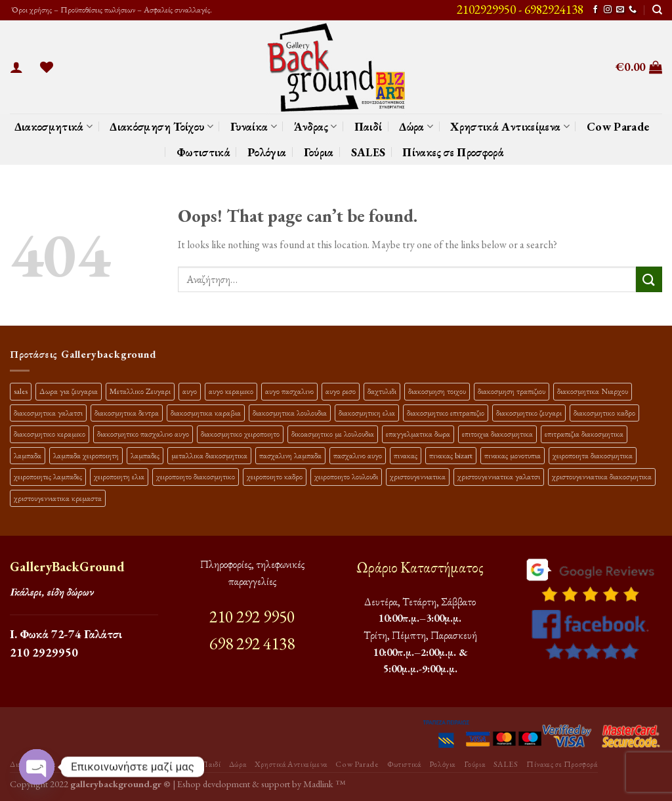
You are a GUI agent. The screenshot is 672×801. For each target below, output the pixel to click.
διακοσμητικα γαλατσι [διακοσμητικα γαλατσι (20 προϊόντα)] (48, 413)
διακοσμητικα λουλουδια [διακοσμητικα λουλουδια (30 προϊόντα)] (290, 413)
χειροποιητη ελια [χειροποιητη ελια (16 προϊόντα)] (119, 476)
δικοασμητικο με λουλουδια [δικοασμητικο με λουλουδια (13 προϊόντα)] (333, 434)
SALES (368, 152)
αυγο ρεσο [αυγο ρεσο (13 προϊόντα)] (341, 391)
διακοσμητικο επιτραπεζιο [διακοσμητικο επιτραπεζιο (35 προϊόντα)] (446, 413)
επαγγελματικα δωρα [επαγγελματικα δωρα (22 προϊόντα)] (418, 434)
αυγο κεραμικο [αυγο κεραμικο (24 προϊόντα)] (231, 391)
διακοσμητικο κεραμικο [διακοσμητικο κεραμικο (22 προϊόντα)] (50, 434)
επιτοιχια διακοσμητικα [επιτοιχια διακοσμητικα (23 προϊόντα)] (497, 434)
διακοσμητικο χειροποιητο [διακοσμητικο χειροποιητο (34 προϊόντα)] (240, 434)
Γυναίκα (254, 126)
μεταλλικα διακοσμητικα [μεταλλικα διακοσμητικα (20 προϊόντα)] (209, 455)
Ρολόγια (267, 152)
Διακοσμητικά (54, 126)
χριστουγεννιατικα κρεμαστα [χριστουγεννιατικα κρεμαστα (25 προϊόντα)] (58, 498)
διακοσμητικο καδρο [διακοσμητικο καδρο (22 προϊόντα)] (604, 413)
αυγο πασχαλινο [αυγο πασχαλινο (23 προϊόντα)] (289, 391)
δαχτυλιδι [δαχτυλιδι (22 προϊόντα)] (382, 391)
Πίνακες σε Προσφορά (453, 152)
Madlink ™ (324, 784)
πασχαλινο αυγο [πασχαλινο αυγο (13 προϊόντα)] (358, 455)
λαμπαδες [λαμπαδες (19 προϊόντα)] (145, 455)
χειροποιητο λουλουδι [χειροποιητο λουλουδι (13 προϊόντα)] (346, 476)
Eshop (189, 784)
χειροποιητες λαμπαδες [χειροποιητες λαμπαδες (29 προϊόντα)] (48, 476)
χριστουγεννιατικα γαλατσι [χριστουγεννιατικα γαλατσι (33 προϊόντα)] (499, 476)
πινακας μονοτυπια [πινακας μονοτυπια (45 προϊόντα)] (513, 455)
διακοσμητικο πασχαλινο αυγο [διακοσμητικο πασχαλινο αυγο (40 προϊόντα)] (143, 434)
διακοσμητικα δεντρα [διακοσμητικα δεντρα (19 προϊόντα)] (127, 413)
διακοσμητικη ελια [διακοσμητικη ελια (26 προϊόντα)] (367, 413)
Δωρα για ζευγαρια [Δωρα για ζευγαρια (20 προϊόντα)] (69, 391)
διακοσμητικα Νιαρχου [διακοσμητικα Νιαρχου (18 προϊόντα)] (593, 391)
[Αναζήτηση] (657, 10)
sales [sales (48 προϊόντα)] (21, 391)
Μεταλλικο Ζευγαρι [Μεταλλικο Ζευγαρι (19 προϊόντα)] (140, 391)
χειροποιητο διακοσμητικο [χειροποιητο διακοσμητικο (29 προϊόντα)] (196, 476)
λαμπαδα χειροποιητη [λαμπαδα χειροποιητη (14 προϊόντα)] (86, 455)
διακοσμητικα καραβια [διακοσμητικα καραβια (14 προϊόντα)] (206, 413)
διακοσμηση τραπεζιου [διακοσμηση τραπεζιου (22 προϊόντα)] (512, 391)
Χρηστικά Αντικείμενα (510, 126)
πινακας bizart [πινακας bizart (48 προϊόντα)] (451, 455)
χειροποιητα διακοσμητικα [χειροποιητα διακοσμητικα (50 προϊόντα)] (593, 455)
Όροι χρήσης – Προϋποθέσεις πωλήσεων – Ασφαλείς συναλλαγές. (111, 10)
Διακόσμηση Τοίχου (161, 126)
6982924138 (554, 10)
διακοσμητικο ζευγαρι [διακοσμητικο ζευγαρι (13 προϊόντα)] (529, 413)
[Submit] (649, 279)
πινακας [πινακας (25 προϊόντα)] (406, 455)
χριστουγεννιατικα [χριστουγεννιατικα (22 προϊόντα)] (418, 476)
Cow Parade (618, 126)
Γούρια (319, 152)
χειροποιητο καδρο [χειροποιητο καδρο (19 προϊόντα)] (275, 476)
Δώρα (416, 126)
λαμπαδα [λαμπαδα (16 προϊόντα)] (28, 455)
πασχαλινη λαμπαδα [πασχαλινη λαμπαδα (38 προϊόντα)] (290, 455)
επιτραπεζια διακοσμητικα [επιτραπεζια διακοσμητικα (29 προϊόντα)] (584, 434)
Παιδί (368, 126)
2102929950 (486, 10)
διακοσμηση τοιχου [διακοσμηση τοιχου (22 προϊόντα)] (437, 391)
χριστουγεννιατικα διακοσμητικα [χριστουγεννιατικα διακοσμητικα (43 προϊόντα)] (602, 476)
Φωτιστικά (203, 152)
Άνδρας (316, 126)
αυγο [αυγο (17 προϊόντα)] (190, 391)
